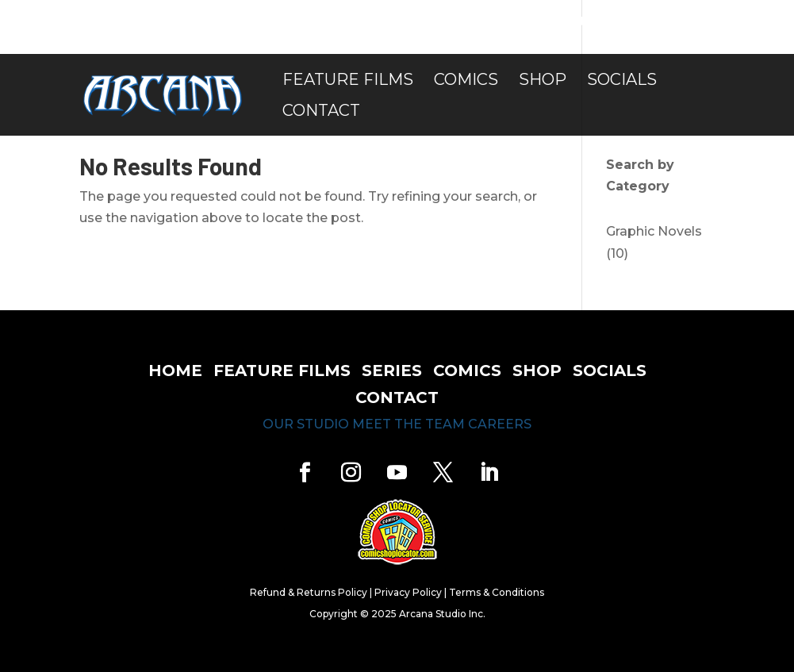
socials (610, 371)
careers (500, 424)
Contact (321, 112)
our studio (306, 424)
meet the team (409, 424)
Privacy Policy (408, 592)
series (392, 371)
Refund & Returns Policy (309, 592)
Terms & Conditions (497, 592)
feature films (282, 371)
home (175, 371)
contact (397, 397)
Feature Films (348, 81)
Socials (622, 81)
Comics (466, 81)
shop (537, 371)
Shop (543, 81)
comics (467, 371)
